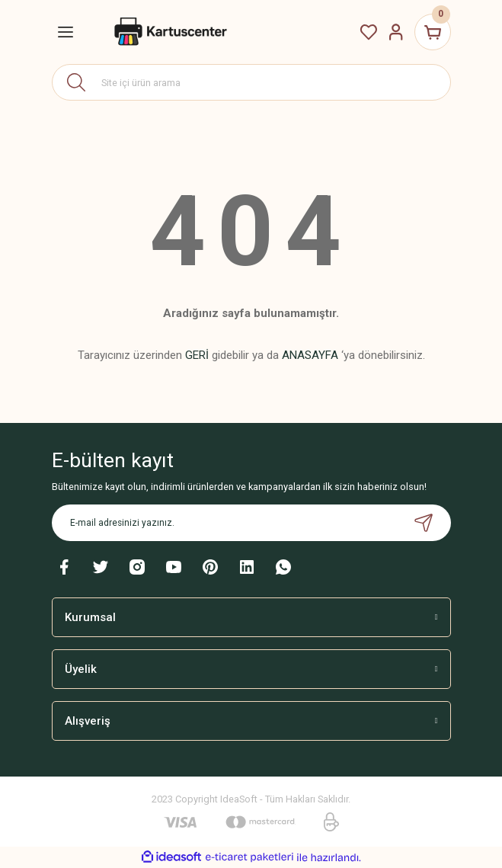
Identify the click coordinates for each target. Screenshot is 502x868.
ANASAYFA (310, 355)
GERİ (197, 355)
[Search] (251, 82)
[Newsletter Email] (251, 523)
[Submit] (424, 523)
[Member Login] (396, 32)
